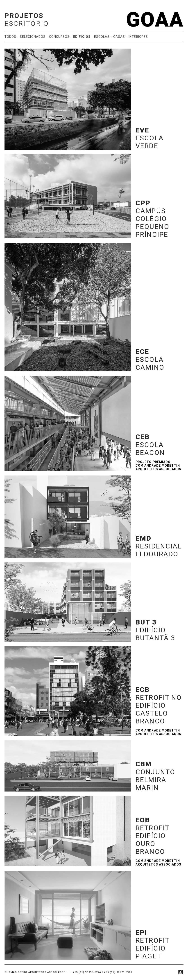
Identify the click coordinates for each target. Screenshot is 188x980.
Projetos (24, 16)
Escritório (27, 23)
